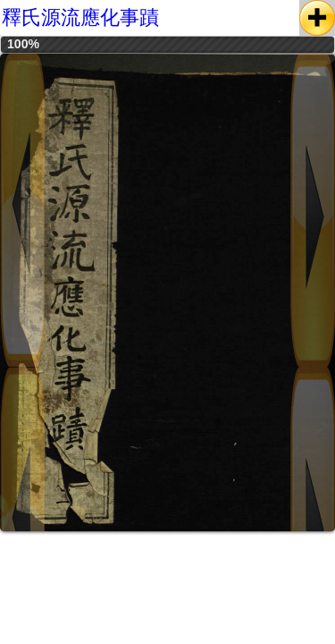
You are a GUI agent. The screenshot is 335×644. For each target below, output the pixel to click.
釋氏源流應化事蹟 (80, 17)
